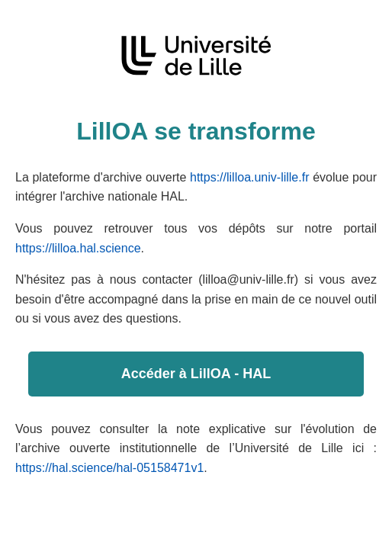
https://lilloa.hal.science (78, 248)
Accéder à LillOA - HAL (196, 374)
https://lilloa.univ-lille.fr (250, 177)
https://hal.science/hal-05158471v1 (109, 468)
